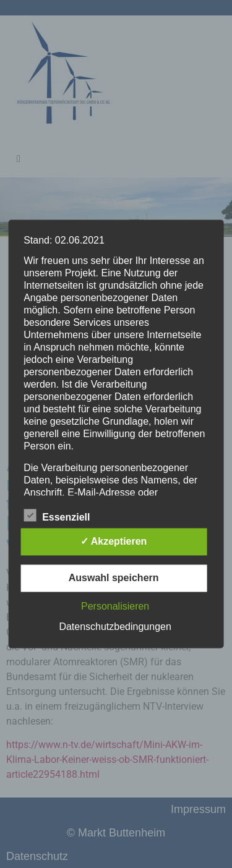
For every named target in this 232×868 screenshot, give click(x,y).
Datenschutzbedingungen (115, 627)
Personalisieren (115, 607)
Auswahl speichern (114, 578)
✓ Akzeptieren (114, 542)
